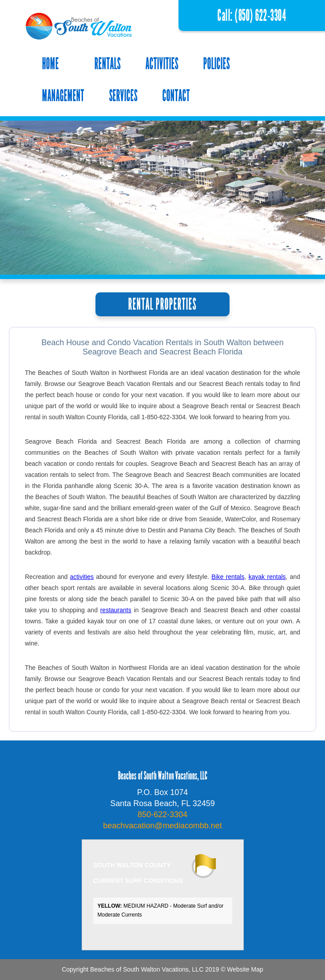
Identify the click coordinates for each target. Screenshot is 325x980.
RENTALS (108, 64)
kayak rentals (267, 577)
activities (82, 577)
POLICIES (217, 64)
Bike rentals (228, 577)
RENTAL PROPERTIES (162, 304)
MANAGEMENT (63, 96)
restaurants (116, 610)
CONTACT (176, 96)
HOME (51, 64)
